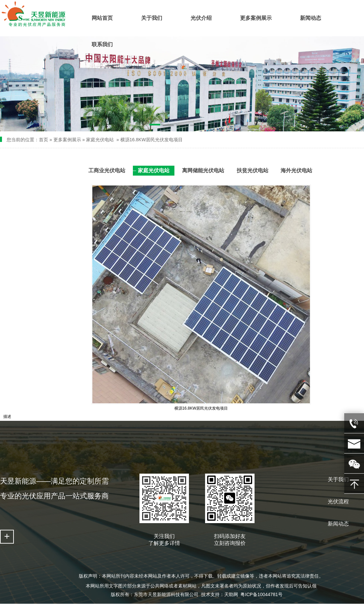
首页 (44, 140)
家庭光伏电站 (100, 140)
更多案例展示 (67, 140)
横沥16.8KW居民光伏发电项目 (152, 140)
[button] (155, 126)
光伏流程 (338, 502)
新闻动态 (338, 524)
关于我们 (338, 479)
